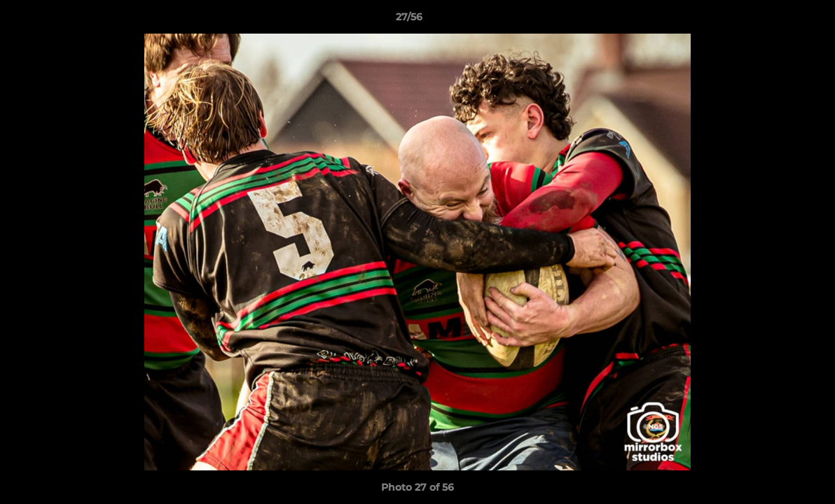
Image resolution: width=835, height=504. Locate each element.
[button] (776, 20)
